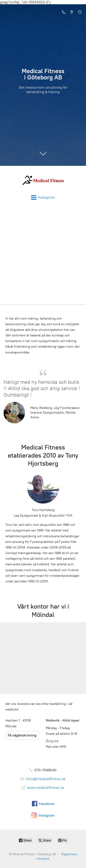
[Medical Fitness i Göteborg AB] (43, 180)
